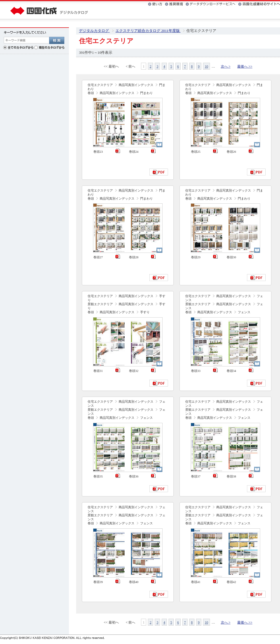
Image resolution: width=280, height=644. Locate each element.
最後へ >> (245, 66)
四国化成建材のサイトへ (259, 4)
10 (206, 66)
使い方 (155, 4)
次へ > (226, 66)
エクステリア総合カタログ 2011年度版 (148, 31)
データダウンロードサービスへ (211, 4)
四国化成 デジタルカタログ (49, 10)
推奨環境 (174, 4)
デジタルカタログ (94, 31)
